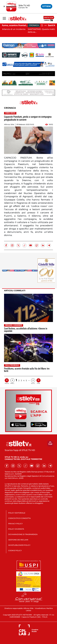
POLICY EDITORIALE (17, 513)
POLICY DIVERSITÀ (16, 529)
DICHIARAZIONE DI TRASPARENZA (23, 534)
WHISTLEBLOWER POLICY (19, 545)
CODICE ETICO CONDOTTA (19, 518)
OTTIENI (47, 6)
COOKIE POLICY (15, 550)
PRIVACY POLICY (15, 524)
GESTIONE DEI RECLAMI (18, 540)
